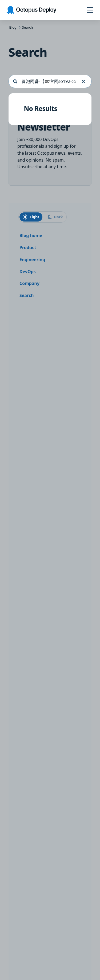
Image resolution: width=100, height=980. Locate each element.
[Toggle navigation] (90, 10)
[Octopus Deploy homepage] (31, 10)
